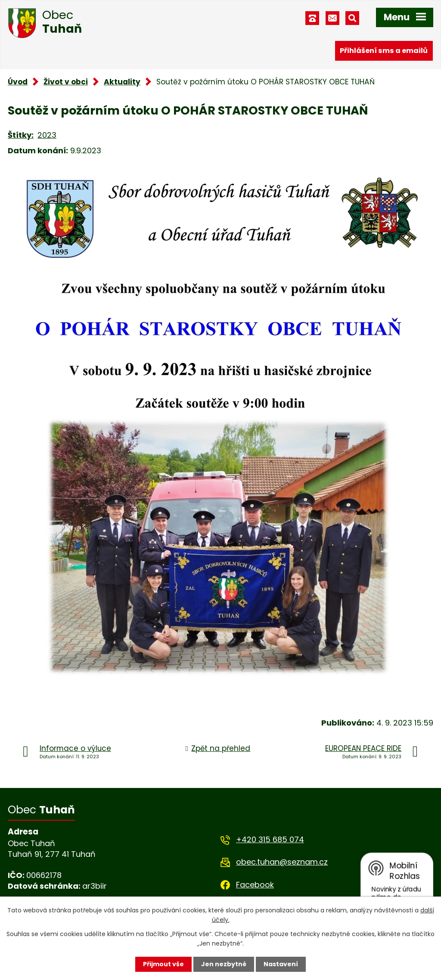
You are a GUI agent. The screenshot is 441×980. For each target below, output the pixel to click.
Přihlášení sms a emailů (384, 51)
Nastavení (281, 964)
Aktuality (122, 82)
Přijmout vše (163, 964)
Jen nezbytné (224, 964)
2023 (47, 135)
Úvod (18, 82)
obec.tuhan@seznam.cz (282, 862)
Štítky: (21, 135)
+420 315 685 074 (270, 839)
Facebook (255, 885)
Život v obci (66, 82)
